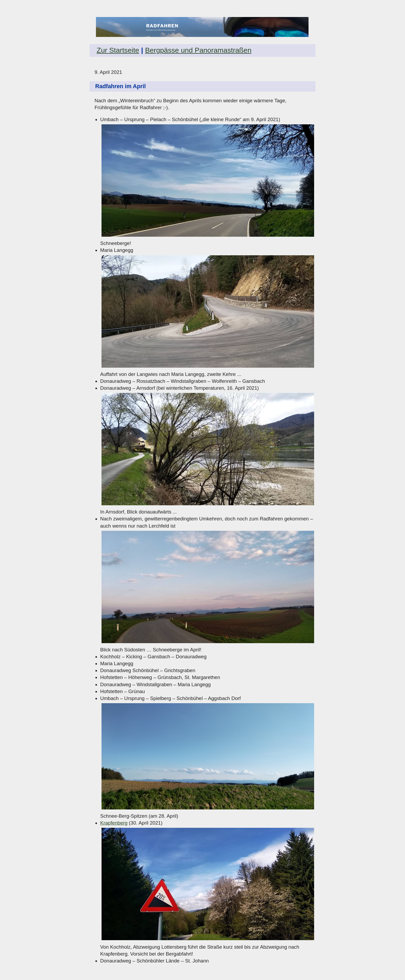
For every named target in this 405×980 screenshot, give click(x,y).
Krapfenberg (114, 823)
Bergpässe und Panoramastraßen (198, 50)
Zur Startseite (118, 50)
